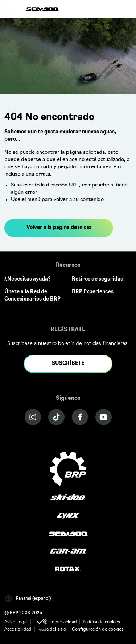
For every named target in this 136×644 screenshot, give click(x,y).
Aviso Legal (16, 622)
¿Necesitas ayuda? (28, 279)
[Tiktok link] (56, 417)
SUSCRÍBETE (68, 364)
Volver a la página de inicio (59, 228)
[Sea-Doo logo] (42, 9)
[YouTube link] (104, 417)
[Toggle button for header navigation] (10, 9)
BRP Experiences (93, 292)
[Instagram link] (33, 417)
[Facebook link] (80, 417)
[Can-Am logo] (68, 552)
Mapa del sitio (52, 629)
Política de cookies (101, 622)
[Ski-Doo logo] (68, 498)
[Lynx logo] (68, 516)
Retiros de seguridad (98, 279)
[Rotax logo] (68, 569)
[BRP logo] (68, 469)
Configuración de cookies (98, 629)
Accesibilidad (18, 629)
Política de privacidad (55, 622)
